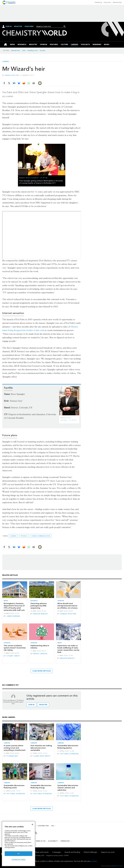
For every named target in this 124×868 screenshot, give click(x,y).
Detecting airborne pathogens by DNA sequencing (39, 606)
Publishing (98, 2)
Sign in (31, 705)
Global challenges (90, 852)
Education (107, 2)
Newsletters (16, 51)
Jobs (24, 51)
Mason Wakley (41, 614)
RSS (53, 826)
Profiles (24, 536)
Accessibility (53, 841)
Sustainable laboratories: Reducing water (14, 787)
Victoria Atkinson (69, 754)
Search (65, 26)
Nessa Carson (40, 654)
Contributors (43, 826)
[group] (106, 44)
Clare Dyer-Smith (42, 756)
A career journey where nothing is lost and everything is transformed (14, 748)
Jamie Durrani (13, 616)
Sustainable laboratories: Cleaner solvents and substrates (68, 788)
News (6, 601)
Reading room (33, 51)
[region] (18, 844)
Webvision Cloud (117, 866)
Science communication (41, 536)
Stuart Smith (13, 656)
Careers (6, 62)
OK (18, 854)
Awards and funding (72, 852)
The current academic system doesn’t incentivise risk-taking (15, 648)
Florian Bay (12, 756)
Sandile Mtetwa (68, 614)
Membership (117, 2)
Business (34, 601)
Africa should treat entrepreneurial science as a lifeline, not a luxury (67, 606)
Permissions (65, 841)
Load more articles (42, 671)
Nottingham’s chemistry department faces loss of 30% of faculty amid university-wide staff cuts (14, 607)
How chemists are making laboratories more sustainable (41, 748)
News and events (42, 852)
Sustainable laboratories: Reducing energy (41, 787)
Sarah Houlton (12, 75)
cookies (94, 861)
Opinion (61, 601)
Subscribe (29, 27)
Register (18, 27)
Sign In (9, 26)
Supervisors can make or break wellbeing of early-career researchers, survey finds (68, 649)
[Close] (32, 824)
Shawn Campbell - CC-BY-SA (37, 178)
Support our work (108, 852)
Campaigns (57, 852)
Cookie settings (19, 859)
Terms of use (40, 841)
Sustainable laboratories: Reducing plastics (68, 747)
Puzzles (43, 51)
